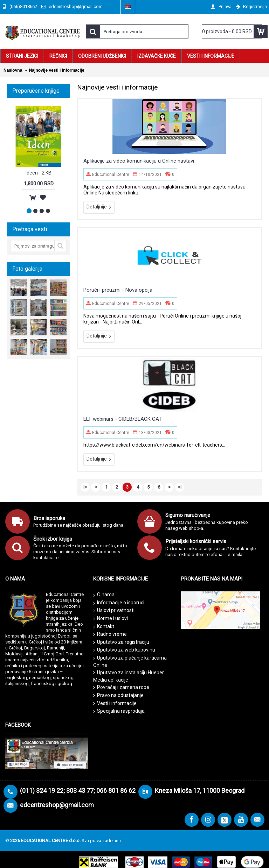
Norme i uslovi (111, 619)
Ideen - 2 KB (39, 173)
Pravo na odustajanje (118, 695)
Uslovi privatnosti (114, 611)
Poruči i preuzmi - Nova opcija (118, 290)
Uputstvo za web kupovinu (124, 650)
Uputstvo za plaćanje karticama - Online (131, 661)
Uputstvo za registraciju (121, 642)
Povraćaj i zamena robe (121, 687)
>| (180, 487)
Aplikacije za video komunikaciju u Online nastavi (139, 161)
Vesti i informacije (115, 703)
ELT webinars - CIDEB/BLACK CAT (123, 419)
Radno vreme (110, 634)
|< (85, 487)
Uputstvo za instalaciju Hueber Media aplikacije (129, 676)
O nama (104, 595)
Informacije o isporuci (119, 603)
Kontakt (104, 627)
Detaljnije (99, 207)
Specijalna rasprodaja (119, 711)
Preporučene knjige (36, 91)
